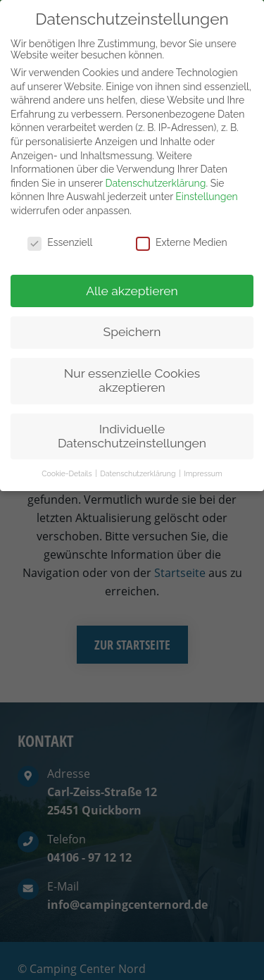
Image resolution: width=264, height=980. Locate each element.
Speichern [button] (132, 318)
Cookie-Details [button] (68, 459)
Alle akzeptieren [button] (132, 276)
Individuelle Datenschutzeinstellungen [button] (132, 422)
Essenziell (60, 228)
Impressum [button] (203, 459)
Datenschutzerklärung (156, 169)
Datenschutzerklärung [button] (139, 459)
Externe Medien (182, 228)
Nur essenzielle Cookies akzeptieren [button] (132, 366)
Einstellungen (206, 182)
